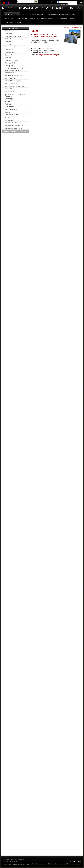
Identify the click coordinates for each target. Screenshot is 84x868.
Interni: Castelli (10, 78)
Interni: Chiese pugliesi (13, 81)
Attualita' (8, 42)
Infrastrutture (9, 73)
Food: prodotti (10, 63)
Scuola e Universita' (12, 115)
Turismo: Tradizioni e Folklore (15, 131)
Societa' (8, 117)
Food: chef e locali (11, 60)
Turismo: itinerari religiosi (14, 128)
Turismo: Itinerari (11, 123)
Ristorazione (9, 107)
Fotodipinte (9, 66)
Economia (8, 58)
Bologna (8, 44)
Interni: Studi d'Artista (12, 89)
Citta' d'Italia (9, 50)
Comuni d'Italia (10, 55)
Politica (7, 101)
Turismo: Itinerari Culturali (14, 125)
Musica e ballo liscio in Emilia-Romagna (15, 95)
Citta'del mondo (10, 52)
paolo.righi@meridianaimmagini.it (48, 55)
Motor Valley (9, 92)
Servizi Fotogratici (11, 28)
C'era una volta (10, 47)
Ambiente (8, 34)
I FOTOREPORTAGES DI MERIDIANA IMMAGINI (14, 69)
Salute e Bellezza (11, 109)
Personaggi (9, 99)
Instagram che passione (13, 75)
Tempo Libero (10, 120)
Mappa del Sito (75, 861)
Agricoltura (9, 31)
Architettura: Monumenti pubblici (16, 39)
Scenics (8, 112)
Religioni (8, 104)
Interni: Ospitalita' (11, 84)
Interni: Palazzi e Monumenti (15, 86)
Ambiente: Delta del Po (13, 36)
